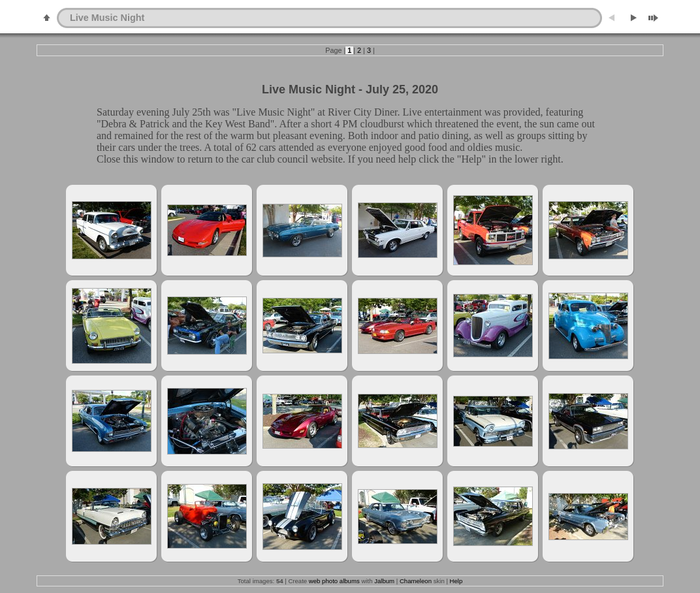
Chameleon (416, 581)
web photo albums (334, 581)
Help (456, 581)
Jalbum (384, 581)
